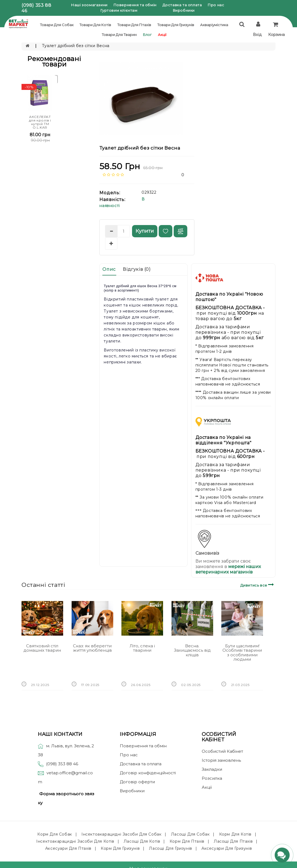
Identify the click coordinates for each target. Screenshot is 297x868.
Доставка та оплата (182, 5)
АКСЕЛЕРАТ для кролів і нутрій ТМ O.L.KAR (40, 122)
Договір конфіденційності (148, 773)
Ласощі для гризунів (170, 848)
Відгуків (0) (137, 269)
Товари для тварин (119, 35)
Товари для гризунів (176, 25)
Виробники (184, 10)
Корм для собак (55, 834)
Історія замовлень (221, 760)
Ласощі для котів (142, 841)
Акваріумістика (214, 25)
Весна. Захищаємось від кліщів (192, 650)
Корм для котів (235, 834)
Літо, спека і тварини (142, 648)
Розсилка (212, 778)
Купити (145, 231)
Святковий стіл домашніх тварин (42, 648)
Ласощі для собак (190, 834)
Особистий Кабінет (222, 751)
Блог (147, 35)
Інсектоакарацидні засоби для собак (121, 834)
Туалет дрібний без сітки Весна (76, 46)
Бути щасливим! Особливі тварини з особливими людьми (242, 653)
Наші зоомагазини (89, 5)
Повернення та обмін (135, 5)
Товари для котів (95, 25)
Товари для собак (57, 25)
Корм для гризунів (120, 848)
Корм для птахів (187, 841)
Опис (109, 269)
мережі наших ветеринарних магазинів (228, 569)
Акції (162, 35)
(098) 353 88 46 (62, 764)
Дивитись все (258, 585)
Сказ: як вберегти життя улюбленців (92, 648)
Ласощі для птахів (233, 841)
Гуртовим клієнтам (119, 10)
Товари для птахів (134, 25)
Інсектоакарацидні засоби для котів (75, 841)
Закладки (212, 769)
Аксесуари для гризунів (227, 848)
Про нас (216, 5)
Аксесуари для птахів (68, 848)
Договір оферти (137, 782)
